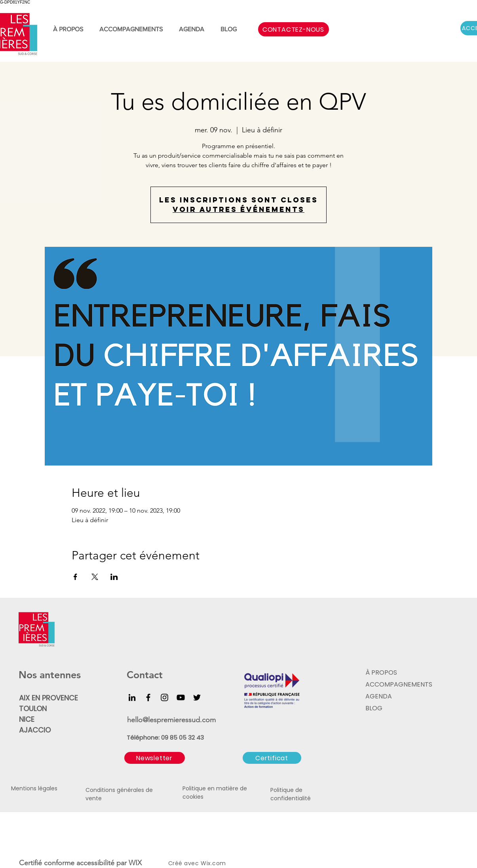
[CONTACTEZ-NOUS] (294, 29)
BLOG (374, 708)
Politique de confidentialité (291, 794)
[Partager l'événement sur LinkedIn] (114, 577)
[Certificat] (272, 758)
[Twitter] (197, 697)
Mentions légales (34, 788)
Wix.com (213, 863)
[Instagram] (164, 697)
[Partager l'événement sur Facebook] (75, 577)
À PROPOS (381, 672)
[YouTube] (181, 697)
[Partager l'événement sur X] (95, 577)
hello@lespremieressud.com (171, 720)
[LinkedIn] (132, 697)
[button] (155, 758)
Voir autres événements (238, 209)
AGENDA (379, 696)
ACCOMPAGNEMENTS (398, 684)
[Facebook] (148, 697)
